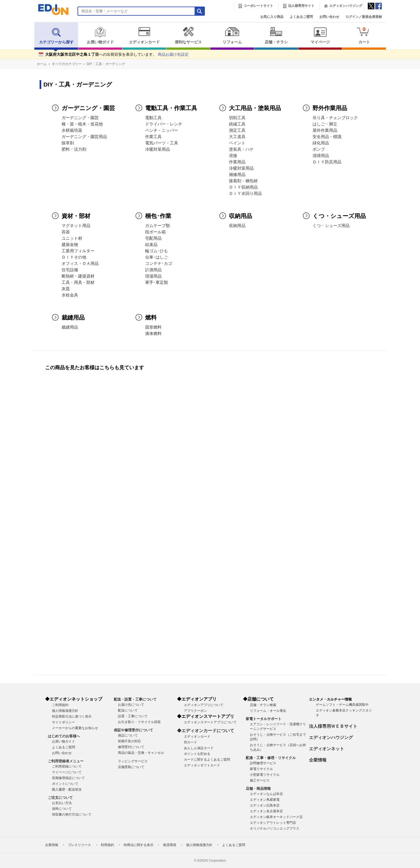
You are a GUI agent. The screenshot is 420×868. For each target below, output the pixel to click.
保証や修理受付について (133, 730)
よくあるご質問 (301, 17)
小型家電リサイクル (265, 775)
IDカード (190, 742)
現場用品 (153, 276)
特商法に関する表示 (139, 845)
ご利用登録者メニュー (66, 761)
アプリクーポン (195, 711)
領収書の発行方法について (72, 814)
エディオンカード (144, 35)
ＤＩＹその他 (74, 257)
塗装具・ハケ (241, 149)
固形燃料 (153, 327)
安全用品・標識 (327, 137)
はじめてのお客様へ (64, 736)
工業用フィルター (78, 251)
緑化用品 (321, 143)
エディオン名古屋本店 (266, 811)
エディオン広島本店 (265, 805)
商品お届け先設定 (173, 54)
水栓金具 (70, 295)
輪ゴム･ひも (157, 251)
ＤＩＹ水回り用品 (245, 194)
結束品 (151, 245)
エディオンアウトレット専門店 (273, 823)
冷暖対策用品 (157, 149)
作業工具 (153, 137)
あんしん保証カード (199, 748)
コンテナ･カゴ (159, 264)
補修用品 (237, 175)
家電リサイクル (261, 769)
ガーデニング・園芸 (80, 118)
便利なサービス (188, 35)
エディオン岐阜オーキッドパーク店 (276, 817)
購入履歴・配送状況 (67, 789)
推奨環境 (170, 845)
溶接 (233, 156)
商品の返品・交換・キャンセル (141, 753)
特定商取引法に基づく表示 (72, 716)
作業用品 (237, 162)
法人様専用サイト (301, 6)
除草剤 (68, 143)
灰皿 (66, 289)
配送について (128, 710)
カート (364, 35)
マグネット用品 (76, 226)
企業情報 (318, 760)
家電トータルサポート (264, 719)
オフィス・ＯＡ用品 (80, 264)
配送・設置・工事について (135, 699)
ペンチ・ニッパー (162, 130)
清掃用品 (321, 156)
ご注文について (60, 798)
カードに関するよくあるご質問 (207, 760)
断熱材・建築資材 (78, 276)
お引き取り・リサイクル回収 (139, 722)
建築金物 (70, 245)
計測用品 (153, 270)
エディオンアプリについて (204, 705)
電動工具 (153, 118)
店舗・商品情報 (258, 789)
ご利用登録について (67, 766)
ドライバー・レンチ (164, 124)
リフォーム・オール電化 (268, 711)
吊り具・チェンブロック (335, 118)
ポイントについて (65, 784)
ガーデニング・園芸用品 (84, 137)
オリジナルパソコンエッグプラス (275, 828)
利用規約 (107, 845)
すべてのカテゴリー (67, 64)
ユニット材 (72, 238)
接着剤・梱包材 (243, 181)
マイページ (320, 35)
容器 (66, 232)
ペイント (237, 143)
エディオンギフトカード (202, 765)
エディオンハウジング (346, 6)
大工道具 (237, 137)
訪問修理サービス (263, 763)
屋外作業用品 (325, 130)
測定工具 (237, 130)
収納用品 (237, 226)
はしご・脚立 (325, 124)
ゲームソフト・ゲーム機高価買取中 (342, 705)
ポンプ (319, 149)
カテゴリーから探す (56, 35)
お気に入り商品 (272, 17)
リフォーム (232, 35)
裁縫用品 (70, 327)
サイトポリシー (63, 722)
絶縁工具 (237, 124)
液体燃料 (153, 334)
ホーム (42, 64)
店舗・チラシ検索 (263, 705)
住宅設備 (70, 270)
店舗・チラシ (276, 35)
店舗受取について (131, 767)
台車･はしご (157, 257)
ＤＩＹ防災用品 (327, 162)
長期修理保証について (68, 778)
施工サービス (260, 780)
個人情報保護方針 (65, 711)
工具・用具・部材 (78, 282)
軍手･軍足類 (157, 282)
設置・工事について (133, 716)
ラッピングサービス (133, 761)
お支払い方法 (62, 803)
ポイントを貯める (197, 754)
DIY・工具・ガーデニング (106, 64)
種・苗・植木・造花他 (82, 124)
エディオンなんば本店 (266, 794)
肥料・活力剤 (74, 149)
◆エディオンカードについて (206, 731)
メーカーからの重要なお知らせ (75, 728)
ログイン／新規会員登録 (364, 17)
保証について (128, 735)
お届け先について (131, 705)
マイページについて (67, 772)
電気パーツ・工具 (162, 143)
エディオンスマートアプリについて (210, 722)
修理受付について (131, 747)
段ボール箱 (155, 232)
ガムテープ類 (157, 226)
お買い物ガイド (100, 35)
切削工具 (237, 118)
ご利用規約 (60, 705)
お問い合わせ (329, 17)
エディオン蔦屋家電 (265, 800)
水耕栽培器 (72, 130)
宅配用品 (153, 238)
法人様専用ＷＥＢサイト (333, 726)
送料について (62, 809)
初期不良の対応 (129, 741)
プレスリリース (79, 845)
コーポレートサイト (258, 6)
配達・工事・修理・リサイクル (271, 758)
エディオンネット (327, 749)
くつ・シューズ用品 (331, 226)
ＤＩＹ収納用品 (243, 187)
